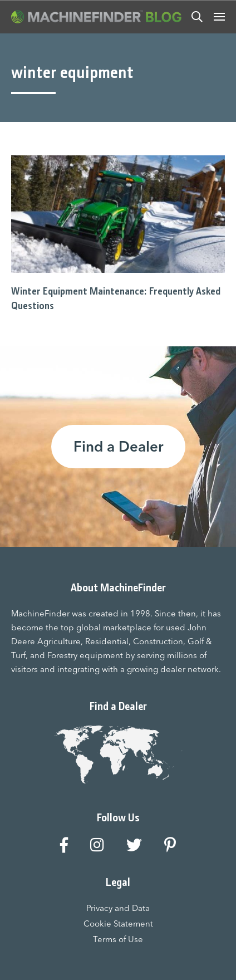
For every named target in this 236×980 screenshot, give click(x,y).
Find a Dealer (118, 447)
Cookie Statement (118, 923)
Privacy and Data (118, 908)
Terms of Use (118, 939)
